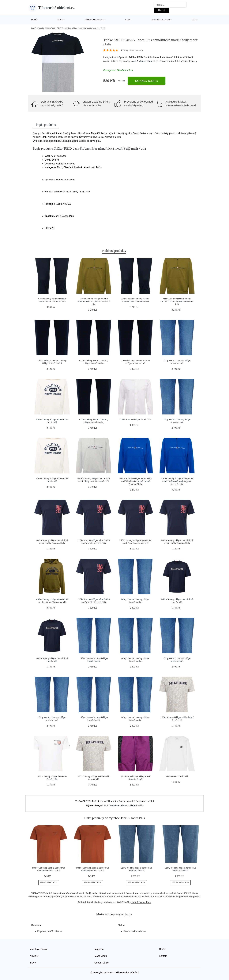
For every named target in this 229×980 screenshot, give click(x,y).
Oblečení (133, 805)
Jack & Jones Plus (141, 61)
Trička (141, 805)
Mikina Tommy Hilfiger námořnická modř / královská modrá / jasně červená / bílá (135, 481)
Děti (194, 20)
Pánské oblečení (161, 20)
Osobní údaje (102, 963)
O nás (162, 949)
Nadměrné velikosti (119, 805)
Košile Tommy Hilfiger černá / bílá (135, 420)
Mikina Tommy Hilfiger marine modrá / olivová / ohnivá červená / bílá (94, 301)
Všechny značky (38, 949)
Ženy (60, 20)
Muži (127, 20)
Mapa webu (101, 956)
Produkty (41, 28)
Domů (34, 20)
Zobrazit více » (189, 61)
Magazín (99, 949)
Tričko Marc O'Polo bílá (177, 776)
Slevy (33, 963)
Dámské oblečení (94, 20)
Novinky (34, 956)
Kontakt (163, 956)
